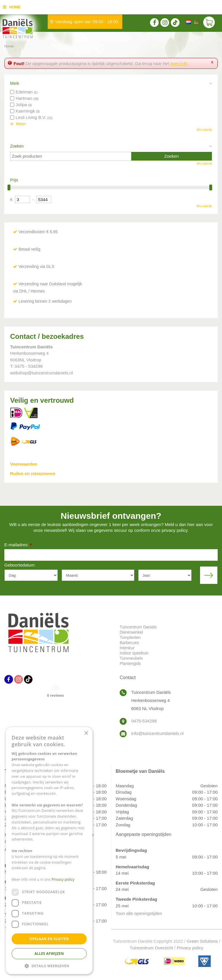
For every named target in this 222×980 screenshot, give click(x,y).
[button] (49, 966)
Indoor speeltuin (134, 653)
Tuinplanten (130, 637)
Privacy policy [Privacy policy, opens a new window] (63, 879)
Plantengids (130, 663)
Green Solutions (202, 941)
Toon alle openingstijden (139, 913)
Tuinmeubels (131, 658)
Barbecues (129, 643)
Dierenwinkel (131, 632)
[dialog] (49, 851)
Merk (15, 83)
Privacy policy (190, 948)
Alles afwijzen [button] (49, 954)
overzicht (179, 64)
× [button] (86, 733)
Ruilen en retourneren (33, 474)
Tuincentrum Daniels (138, 627)
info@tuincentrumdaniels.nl (157, 733)
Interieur (127, 648)
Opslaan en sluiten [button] (49, 939)
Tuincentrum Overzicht (151, 948)
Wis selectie (204, 130)
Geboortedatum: (20, 565)
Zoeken (17, 146)
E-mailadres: (18, 545)
